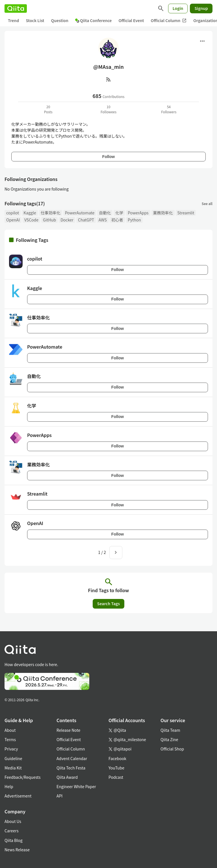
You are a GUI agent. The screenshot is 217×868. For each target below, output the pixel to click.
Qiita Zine (169, 739)
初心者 (117, 220)
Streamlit (186, 213)
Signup (201, 8)
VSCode (31, 220)
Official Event (131, 20)
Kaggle (30, 213)
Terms (10, 739)
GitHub (49, 220)
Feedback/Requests (23, 777)
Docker (67, 220)
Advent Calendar (72, 758)
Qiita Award (67, 777)
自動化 (105, 213)
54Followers (169, 109)
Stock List (35, 20)
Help (9, 786)
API (59, 796)
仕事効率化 (51, 213)
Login (178, 8)
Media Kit (13, 768)
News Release (17, 850)
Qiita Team (170, 730)
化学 (119, 213)
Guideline (13, 758)
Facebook (117, 758)
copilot (13, 213)
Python (134, 220)
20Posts (48, 109)
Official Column (169, 21)
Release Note (68, 730)
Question (60, 20)
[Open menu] (202, 41)
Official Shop (172, 749)
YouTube (116, 768)
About (10, 730)
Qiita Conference (94, 20)
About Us (13, 821)
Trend (13, 20)
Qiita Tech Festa (71, 768)
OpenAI (13, 220)
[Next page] (116, 553)
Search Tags (108, 603)
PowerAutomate (80, 213)
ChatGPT (86, 220)
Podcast (116, 777)
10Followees (108, 109)
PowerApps (138, 213)
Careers (11, 831)
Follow (108, 157)
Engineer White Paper (76, 786)
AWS (103, 220)
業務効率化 (163, 213)
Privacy (11, 749)
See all (207, 203)
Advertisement (18, 796)
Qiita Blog (14, 840)
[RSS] (108, 79)
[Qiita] (16, 8)
